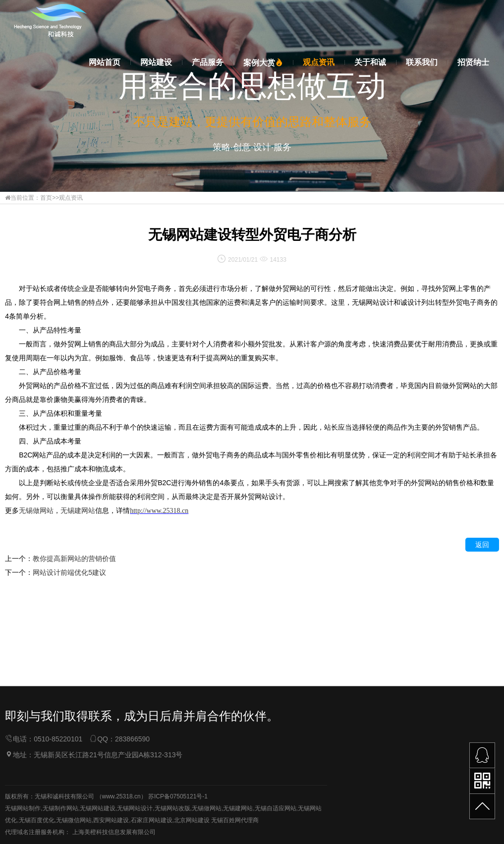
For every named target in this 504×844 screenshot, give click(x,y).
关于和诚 (370, 62)
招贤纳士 (473, 62)
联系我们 (422, 62)
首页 (46, 198)
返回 (482, 546)
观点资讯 (319, 62)
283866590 (132, 788)
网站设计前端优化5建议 (69, 573)
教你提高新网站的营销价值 (74, 560)
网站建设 (156, 62)
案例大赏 (263, 63)
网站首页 (105, 62)
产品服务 (208, 62)
